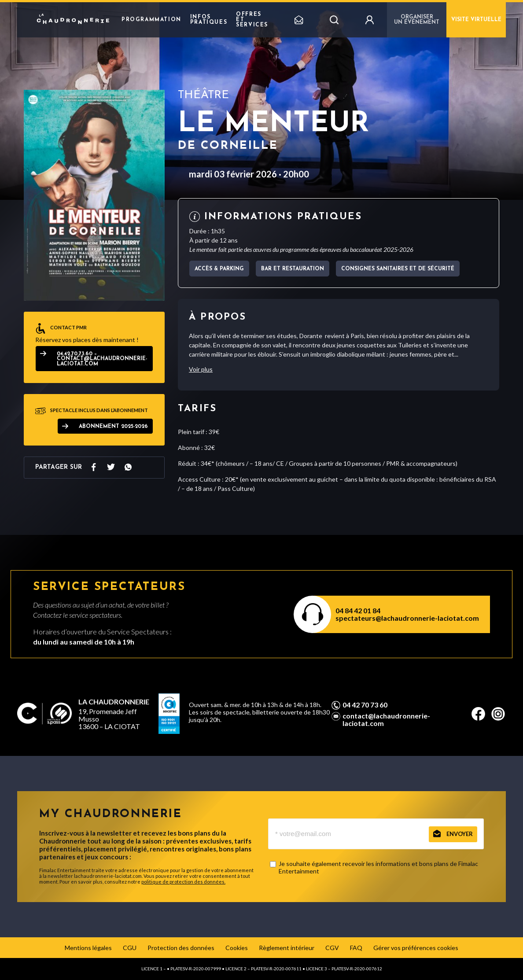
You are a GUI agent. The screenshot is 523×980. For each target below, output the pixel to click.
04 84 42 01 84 (358, 610)
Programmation (151, 20)
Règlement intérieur (287, 948)
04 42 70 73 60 (365, 705)
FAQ (356, 948)
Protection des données (181, 948)
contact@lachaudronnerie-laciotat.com (386, 719)
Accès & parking (219, 269)
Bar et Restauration (293, 269)
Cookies (237, 948)
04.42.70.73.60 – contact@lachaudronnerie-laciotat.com (102, 359)
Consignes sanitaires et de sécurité (398, 269)
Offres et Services (252, 20)
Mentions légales (88, 948)
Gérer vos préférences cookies (416, 948)
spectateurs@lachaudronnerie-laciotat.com (407, 618)
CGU (130, 948)
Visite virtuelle (476, 20)
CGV (332, 948)
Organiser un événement (417, 20)
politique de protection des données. (183, 882)
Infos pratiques (209, 20)
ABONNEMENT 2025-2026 (113, 427)
